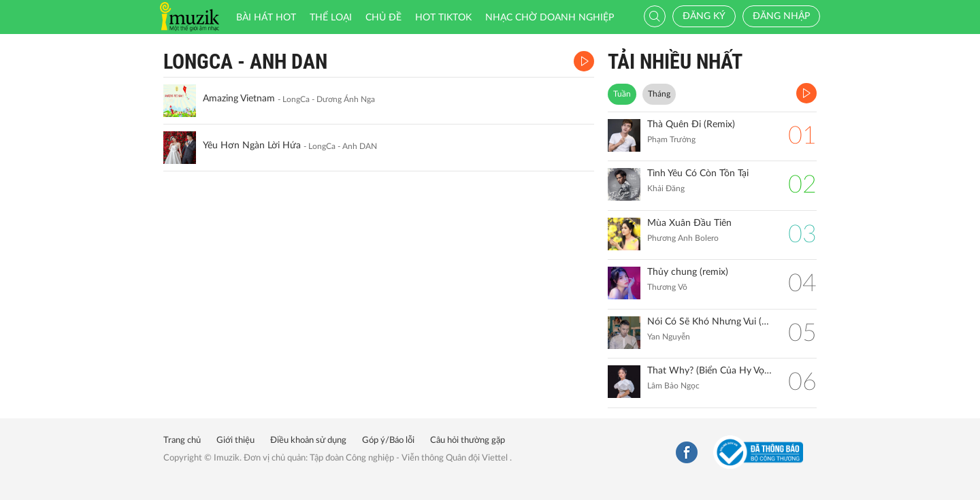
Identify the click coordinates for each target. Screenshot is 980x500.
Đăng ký (704, 16)
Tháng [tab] (659, 94)
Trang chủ (182, 440)
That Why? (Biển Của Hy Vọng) (711, 371)
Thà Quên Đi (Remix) (691, 124)
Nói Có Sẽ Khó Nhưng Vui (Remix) (711, 322)
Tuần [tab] (622, 94)
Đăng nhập (781, 16)
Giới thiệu (235, 440)
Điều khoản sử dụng (308, 440)
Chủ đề (383, 18)
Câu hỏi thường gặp (468, 440)
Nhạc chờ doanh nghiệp (550, 18)
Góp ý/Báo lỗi (388, 440)
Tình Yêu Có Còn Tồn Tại (698, 173)
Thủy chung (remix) (688, 272)
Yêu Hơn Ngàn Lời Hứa (252, 146)
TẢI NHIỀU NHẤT (675, 62)
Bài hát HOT (266, 18)
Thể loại (331, 18)
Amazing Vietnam (239, 99)
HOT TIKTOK (443, 18)
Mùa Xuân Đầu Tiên (689, 223)
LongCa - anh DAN (245, 62)
